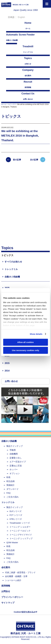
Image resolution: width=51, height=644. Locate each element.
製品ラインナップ (15, 446)
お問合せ (6, 591)
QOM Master (12, 542)
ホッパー (14, 469)
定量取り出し (16, 458)
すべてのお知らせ (13, 262)
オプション (15, 473)
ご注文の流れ (13, 497)
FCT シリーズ (16, 515)
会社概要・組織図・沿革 (16, 576)
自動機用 (14, 454)
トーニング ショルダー (20, 527)
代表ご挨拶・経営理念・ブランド (20, 572)
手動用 (13, 450)
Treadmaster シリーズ (20, 523)
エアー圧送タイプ (18, 462)
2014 (7, 371)
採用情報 (28, 84)
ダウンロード (13, 489)
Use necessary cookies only (25, 350)
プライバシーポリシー (12, 597)
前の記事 (17, 160)
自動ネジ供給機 (12, 37)
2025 (7, 288)
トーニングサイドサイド (21, 535)
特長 (8, 477)
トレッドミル (28, 49)
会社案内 (28, 72)
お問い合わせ (28, 96)
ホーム (28, 25)
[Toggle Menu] (47, 4)
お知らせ (28, 61)
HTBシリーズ (16, 519)
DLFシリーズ (16, 511)
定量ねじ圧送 (16, 466)
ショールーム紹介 (13, 580)
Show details (36, 334)
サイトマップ (8, 603)
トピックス (12, 104)
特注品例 (10, 481)
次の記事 (34, 160)
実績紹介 (10, 485)
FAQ (8, 493)
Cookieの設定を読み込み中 (26, 612)
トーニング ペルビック (20, 531)
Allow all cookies (26, 342)
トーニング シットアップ (21, 538)
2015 (7, 363)
